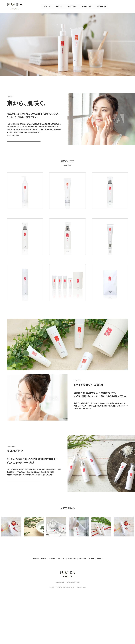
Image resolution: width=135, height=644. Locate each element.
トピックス (100, 602)
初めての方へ (83, 602)
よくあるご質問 (72, 602)
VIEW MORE (24, 143)
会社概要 (92, 602)
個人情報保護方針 (60, 625)
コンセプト (52, 602)
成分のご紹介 (61, 602)
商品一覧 (44, 602)
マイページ (36, 602)
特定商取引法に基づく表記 (73, 625)
